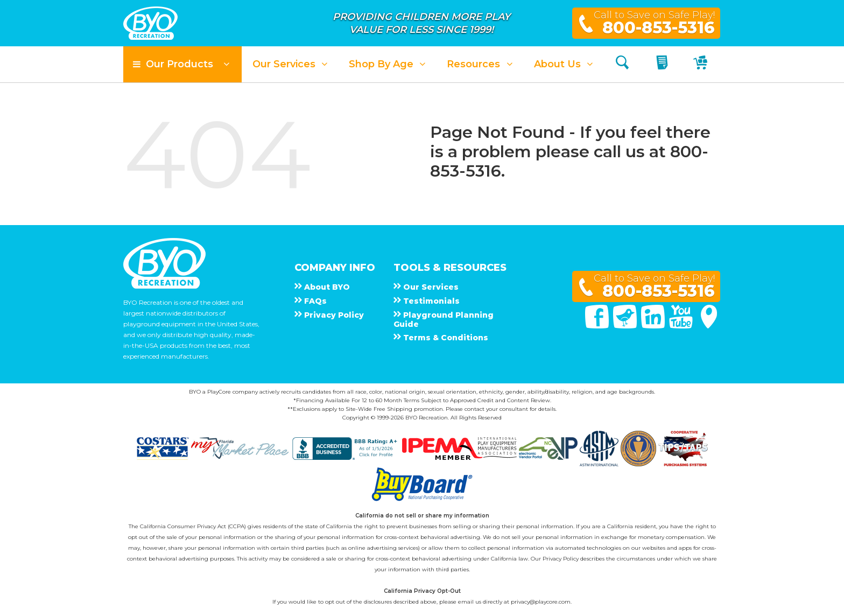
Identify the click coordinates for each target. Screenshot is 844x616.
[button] (182, 64)
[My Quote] (663, 64)
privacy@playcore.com (541, 602)
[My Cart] (702, 64)
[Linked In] (654, 326)
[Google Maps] (709, 326)
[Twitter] (626, 326)
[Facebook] (598, 326)
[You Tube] (682, 326)
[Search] (622, 64)
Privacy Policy (561, 559)
